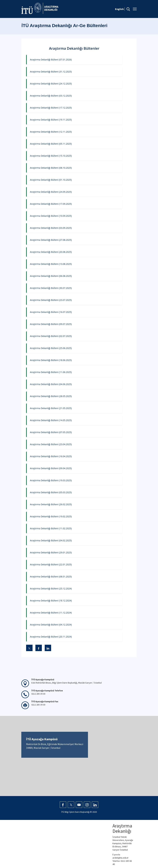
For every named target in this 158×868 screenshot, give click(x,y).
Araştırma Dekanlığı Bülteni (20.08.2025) (51, 252)
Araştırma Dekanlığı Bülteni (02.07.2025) (51, 336)
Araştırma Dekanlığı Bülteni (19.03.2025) (51, 480)
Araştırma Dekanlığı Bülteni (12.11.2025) (51, 132)
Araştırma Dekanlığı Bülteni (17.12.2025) (51, 108)
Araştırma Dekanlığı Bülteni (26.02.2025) (51, 504)
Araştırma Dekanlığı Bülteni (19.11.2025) (51, 120)
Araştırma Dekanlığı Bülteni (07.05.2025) (51, 432)
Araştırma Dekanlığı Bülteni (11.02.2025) (51, 528)
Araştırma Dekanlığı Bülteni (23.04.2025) (51, 444)
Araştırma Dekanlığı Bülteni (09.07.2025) (51, 324)
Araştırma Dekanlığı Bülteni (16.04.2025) (51, 456)
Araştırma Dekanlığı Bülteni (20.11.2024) (51, 637)
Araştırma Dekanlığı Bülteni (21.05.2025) (51, 408)
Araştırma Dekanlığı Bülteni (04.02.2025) (51, 540)
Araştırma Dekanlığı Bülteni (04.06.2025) (51, 384)
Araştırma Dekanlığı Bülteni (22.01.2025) (51, 564)
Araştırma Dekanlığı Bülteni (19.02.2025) (51, 516)
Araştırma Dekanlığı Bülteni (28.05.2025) (51, 396)
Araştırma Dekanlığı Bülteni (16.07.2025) (51, 312)
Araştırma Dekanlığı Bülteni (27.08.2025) (51, 240)
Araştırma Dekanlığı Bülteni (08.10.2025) (51, 168)
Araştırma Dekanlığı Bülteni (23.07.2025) (51, 300)
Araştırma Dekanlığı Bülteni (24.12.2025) (51, 84)
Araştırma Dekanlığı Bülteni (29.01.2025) (51, 552)
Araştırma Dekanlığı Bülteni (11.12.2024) (51, 613)
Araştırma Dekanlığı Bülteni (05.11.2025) (51, 144)
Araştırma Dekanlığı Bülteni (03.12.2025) (51, 96)
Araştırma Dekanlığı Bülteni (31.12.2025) (51, 72)
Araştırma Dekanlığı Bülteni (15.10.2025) (51, 156)
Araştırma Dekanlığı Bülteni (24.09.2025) (51, 192)
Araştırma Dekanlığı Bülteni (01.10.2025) (51, 180)
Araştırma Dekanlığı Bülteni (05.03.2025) (51, 492)
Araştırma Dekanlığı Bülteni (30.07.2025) (51, 288)
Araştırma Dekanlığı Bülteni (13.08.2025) (51, 264)
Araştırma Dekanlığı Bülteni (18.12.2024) (51, 601)
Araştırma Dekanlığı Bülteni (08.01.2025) (51, 577)
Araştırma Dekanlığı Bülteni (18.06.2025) (51, 360)
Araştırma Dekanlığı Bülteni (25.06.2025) (51, 348)
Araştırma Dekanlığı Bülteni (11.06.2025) (51, 372)
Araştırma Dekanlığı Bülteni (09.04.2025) (51, 468)
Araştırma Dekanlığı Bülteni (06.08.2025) (51, 276)
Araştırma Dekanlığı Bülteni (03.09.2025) (51, 228)
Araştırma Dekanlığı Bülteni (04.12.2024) (51, 625)
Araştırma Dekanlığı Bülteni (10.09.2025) (51, 216)
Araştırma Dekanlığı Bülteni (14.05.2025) (51, 420)
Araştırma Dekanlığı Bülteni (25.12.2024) (51, 589)
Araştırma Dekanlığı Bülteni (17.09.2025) (51, 204)
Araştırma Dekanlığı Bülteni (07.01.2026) (51, 60)
